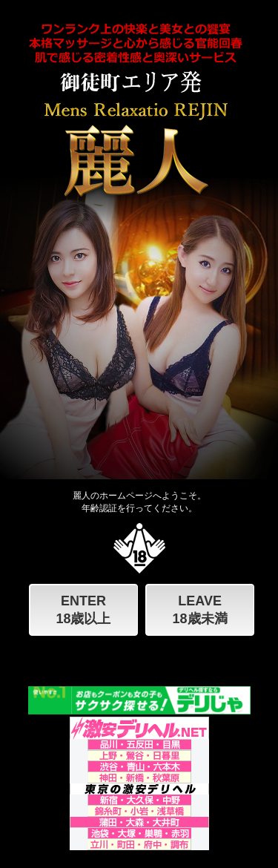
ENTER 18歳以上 (83, 610)
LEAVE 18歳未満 (200, 610)
